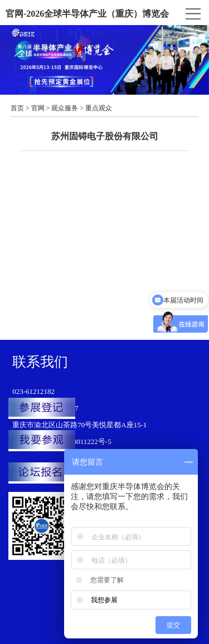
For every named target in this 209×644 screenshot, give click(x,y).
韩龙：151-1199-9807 (45, 408)
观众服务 (65, 108)
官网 (38, 108)
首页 (17, 108)
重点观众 (99, 108)
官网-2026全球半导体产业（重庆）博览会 (87, 14)
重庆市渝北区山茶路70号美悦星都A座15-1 (79, 425)
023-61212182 (33, 391)
